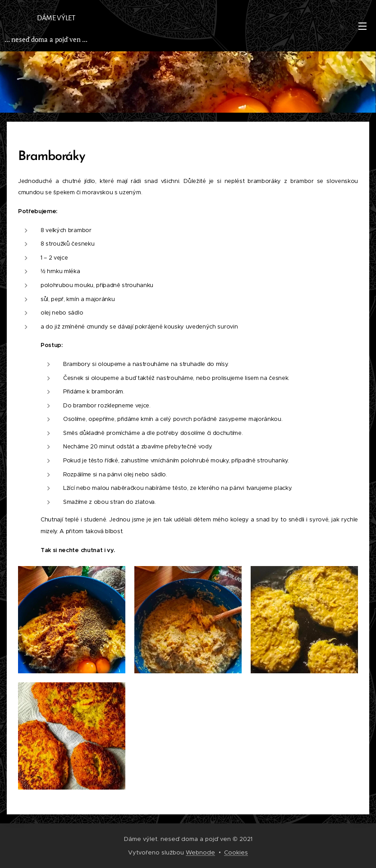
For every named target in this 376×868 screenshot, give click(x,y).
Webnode (200, 852)
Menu (362, 26)
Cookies (236, 852)
